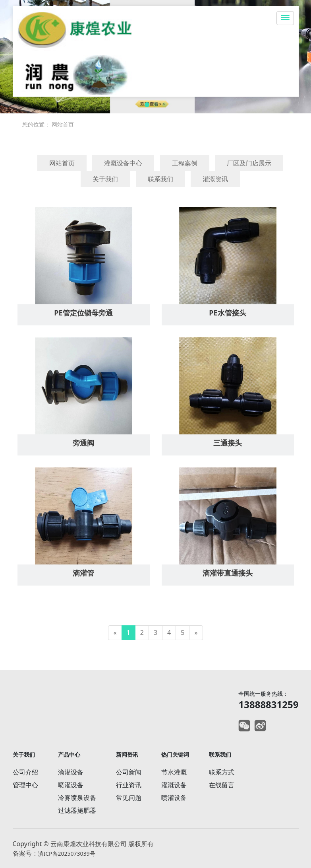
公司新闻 (129, 772)
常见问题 (129, 798)
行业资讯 (129, 785)
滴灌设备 (71, 772)
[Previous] (115, 633)
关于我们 (105, 179)
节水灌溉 (174, 772)
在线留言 (222, 785)
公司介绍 (25, 772)
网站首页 (63, 124)
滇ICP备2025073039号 (67, 853)
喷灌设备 (71, 785)
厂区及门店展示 (249, 163)
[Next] (196, 633)
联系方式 (222, 772)
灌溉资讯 (215, 179)
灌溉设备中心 (123, 163)
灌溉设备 (174, 785)
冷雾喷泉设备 (77, 798)
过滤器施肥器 (77, 810)
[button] (147, 105)
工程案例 (185, 163)
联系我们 (160, 179)
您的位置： (36, 124)
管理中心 (25, 785)
